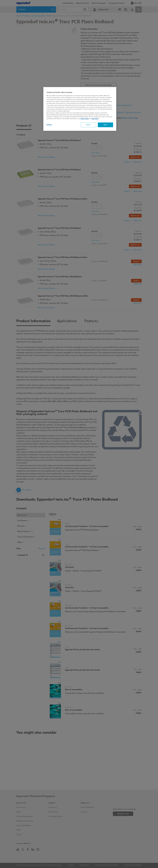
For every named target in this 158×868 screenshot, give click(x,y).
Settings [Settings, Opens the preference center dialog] (49, 125)
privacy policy (85, 119)
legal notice (95, 119)
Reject (88, 125)
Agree (106, 125)
